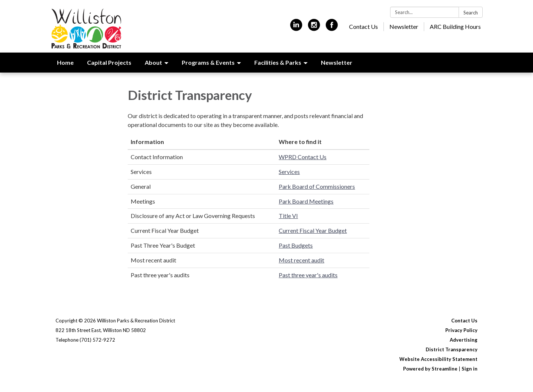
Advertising (464, 340)
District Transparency (452, 349)
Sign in (470, 369)
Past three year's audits (308, 275)
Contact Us (363, 26)
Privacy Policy (461, 330)
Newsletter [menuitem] (337, 62)
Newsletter (404, 26)
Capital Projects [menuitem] (109, 62)
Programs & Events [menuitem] (208, 62)
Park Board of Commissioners (317, 186)
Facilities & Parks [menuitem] (278, 62)
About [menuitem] (153, 62)
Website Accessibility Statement (438, 359)
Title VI (288, 216)
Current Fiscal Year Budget (313, 230)
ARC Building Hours (455, 26)
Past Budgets (296, 245)
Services (289, 172)
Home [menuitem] (65, 62)
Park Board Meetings (306, 201)
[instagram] (314, 28)
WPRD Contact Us (303, 157)
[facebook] (332, 28)
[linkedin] (296, 28)
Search (471, 13)
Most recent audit (301, 260)
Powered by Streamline (430, 369)
